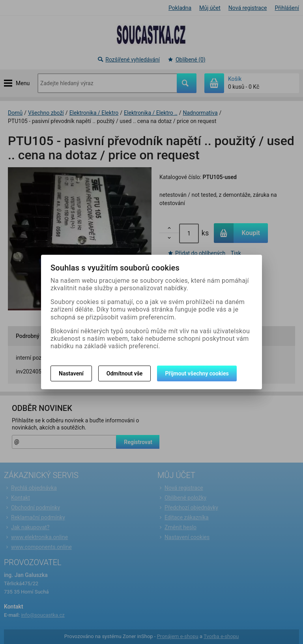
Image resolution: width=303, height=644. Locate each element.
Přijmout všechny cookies (197, 373)
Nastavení (71, 373)
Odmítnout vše (125, 373)
